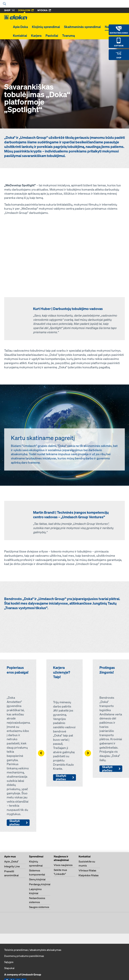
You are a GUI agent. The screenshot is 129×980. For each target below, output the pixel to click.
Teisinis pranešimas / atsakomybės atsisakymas (33, 950)
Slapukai (9, 968)
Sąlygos (9, 962)
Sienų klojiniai (37, 879)
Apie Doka (20, 27)
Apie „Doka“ (11, 861)
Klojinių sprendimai (46, 27)
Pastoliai (52, 36)
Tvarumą (68, 36)
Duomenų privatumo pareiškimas (24, 956)
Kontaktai (20, 36)
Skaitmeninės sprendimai (82, 27)
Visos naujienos (63, 865)
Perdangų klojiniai (40, 884)
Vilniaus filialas (87, 870)
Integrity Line (12, 866)
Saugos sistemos (39, 907)
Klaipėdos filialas (89, 875)
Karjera (36, 36)
